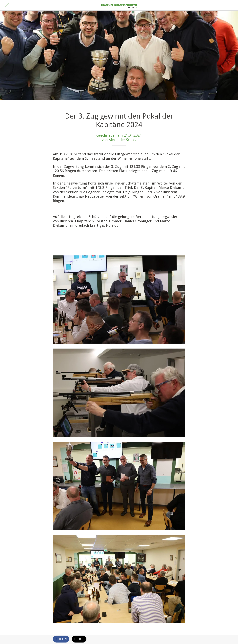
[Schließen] (7, 5)
